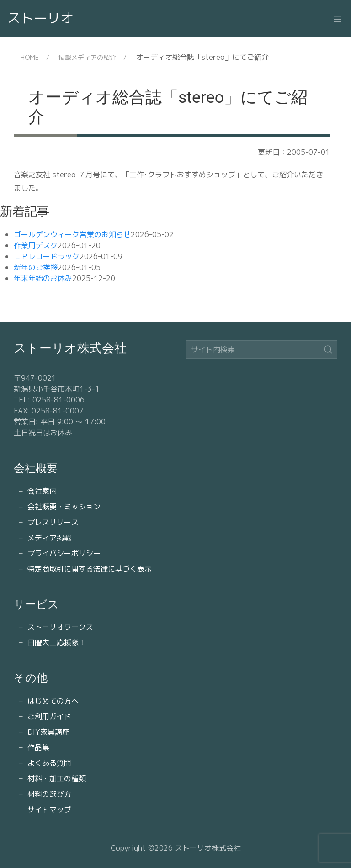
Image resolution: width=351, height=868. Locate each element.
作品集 (38, 747)
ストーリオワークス (60, 627)
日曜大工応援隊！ (57, 642)
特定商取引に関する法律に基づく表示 (90, 569)
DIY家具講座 (48, 732)
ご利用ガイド (49, 716)
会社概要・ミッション (64, 507)
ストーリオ (40, 18)
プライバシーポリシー (64, 553)
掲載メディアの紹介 (87, 57)
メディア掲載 (49, 538)
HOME (30, 57)
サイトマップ (49, 810)
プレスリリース (53, 522)
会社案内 (42, 491)
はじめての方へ (53, 701)
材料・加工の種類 (57, 778)
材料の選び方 (49, 794)
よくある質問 (49, 763)
